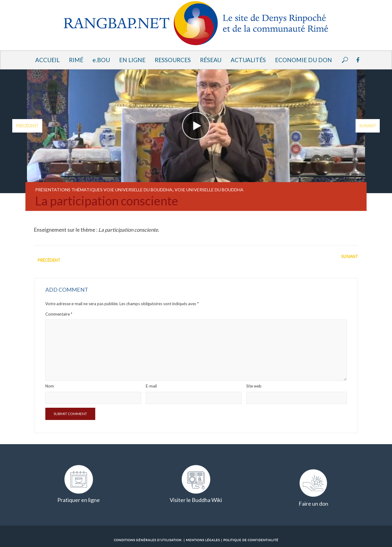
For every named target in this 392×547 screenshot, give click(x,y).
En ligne (132, 60)
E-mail (151, 386)
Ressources (173, 60)
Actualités (248, 60)
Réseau (211, 60)
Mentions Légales (203, 540)
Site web (254, 386)
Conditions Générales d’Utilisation (148, 540)
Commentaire (59, 314)
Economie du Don (303, 60)
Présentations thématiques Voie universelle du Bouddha (104, 190)
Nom (50, 386)
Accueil (47, 60)
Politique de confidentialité (251, 540)
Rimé (76, 60)
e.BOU (101, 60)
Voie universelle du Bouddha (209, 190)
